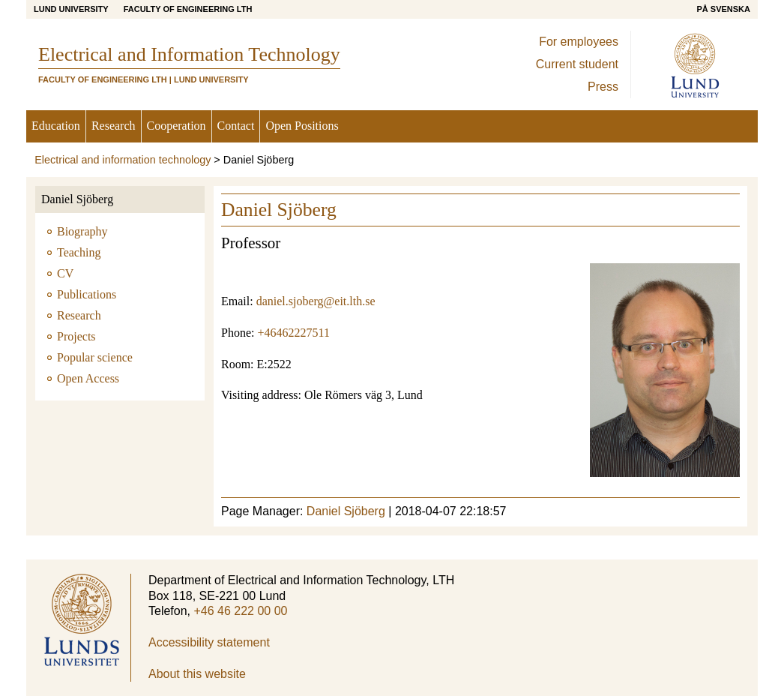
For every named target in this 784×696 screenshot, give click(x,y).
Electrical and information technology (123, 160)
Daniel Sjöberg (77, 199)
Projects (76, 336)
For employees (579, 42)
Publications (87, 294)
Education (56, 126)
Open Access (88, 378)
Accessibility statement (209, 642)
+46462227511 (293, 333)
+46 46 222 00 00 (240, 611)
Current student (577, 64)
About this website (197, 674)
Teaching (79, 252)
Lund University (71, 9)
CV (65, 273)
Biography (82, 231)
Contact (236, 126)
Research (114, 126)
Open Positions (302, 126)
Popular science (95, 357)
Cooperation (177, 126)
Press (603, 87)
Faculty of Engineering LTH (188, 9)
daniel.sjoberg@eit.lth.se (316, 301)
